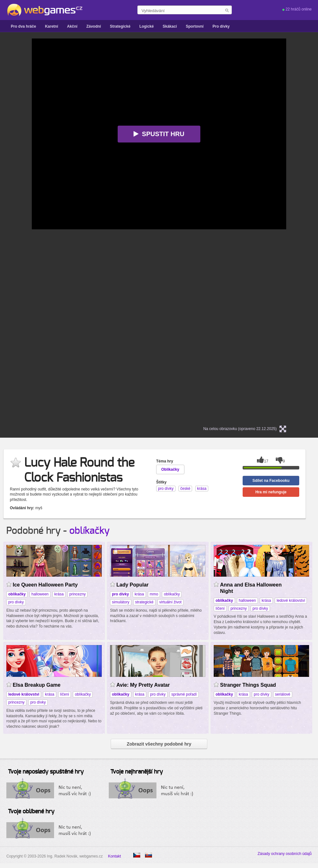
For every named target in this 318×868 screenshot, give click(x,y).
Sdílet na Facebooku (271, 481)
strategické (144, 602)
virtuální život (170, 602)
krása (59, 594)
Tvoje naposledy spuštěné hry (46, 772)
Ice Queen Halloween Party (45, 585)
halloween (40, 594)
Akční (72, 26)
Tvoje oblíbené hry (31, 812)
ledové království (291, 601)
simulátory (121, 602)
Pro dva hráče (23, 26)
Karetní (51, 26)
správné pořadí (184, 694)
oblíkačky (90, 531)
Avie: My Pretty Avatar (143, 685)
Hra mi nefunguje (271, 492)
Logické (146, 26)
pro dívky (16, 602)
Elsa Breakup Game (37, 685)
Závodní (93, 26)
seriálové (283, 694)
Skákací (170, 26)
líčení (220, 608)
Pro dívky (221, 26)
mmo (154, 594)
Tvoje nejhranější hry (137, 772)
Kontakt (115, 856)
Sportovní (195, 26)
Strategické (120, 26)
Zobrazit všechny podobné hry (159, 744)
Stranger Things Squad (248, 685)
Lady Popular (132, 585)
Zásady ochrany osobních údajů (285, 854)
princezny (77, 594)
